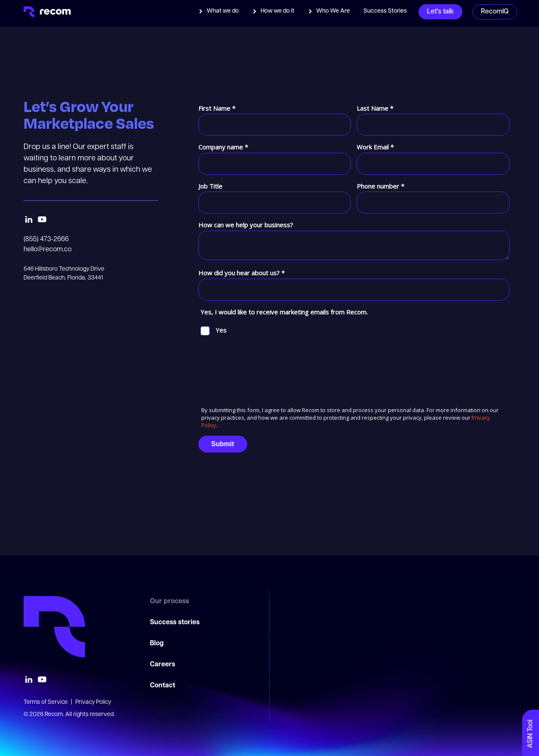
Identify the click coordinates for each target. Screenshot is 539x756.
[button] (219, 11)
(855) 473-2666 (46, 240)
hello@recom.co (48, 250)
